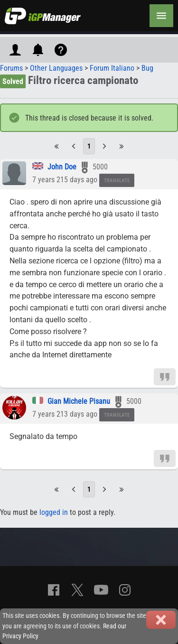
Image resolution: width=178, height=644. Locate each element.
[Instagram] (125, 590)
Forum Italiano (112, 68)
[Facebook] (54, 590)
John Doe (62, 167)
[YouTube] (101, 590)
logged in (54, 512)
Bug (147, 68)
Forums (11, 68)
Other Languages (56, 68)
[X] (77, 590)
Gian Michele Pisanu (79, 401)
